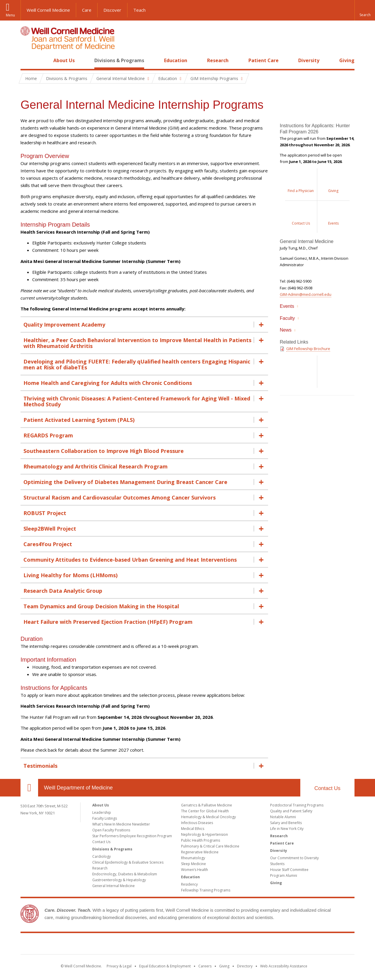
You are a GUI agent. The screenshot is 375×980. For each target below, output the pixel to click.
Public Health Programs (201, 840)
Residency (189, 884)
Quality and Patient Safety (291, 811)
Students (277, 864)
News (286, 330)
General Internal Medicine (114, 886)
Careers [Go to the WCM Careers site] (205, 966)
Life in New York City (287, 829)
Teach (139, 10)
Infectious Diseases (197, 823)
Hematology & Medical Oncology (208, 817)
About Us (64, 60)
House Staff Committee (289, 870)
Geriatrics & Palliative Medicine (207, 805)
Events (287, 306)
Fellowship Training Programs (206, 890)
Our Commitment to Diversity (294, 858)
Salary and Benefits (286, 823)
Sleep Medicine (194, 864)
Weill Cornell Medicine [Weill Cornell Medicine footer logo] (145, 945)
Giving (347, 60)
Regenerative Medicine (200, 852)
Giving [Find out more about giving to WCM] (224, 966)
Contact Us (327, 788)
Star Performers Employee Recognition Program (132, 836)
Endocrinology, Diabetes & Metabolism (125, 874)
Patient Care (264, 60)
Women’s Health (195, 870)
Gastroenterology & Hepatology (119, 880)
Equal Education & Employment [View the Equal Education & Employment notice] (165, 966)
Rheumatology (193, 858)
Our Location (29, 788)
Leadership (102, 812)
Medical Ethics (193, 829)
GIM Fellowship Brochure (308, 349)
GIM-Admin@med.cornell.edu (306, 294)
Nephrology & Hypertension (204, 834)
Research (218, 60)
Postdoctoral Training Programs (297, 805)
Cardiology (102, 856)
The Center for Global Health (205, 811)
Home (27, 60)
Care (87, 10)
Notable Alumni (283, 817)
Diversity (309, 60)
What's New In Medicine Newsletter (121, 824)
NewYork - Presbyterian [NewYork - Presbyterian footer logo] (237, 945)
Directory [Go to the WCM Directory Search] (245, 966)
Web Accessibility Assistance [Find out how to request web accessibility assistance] (284, 966)
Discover (112, 10)
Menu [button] (10, 15)
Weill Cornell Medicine (48, 10)
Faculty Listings (105, 818)
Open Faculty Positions (111, 830)
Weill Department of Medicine (78, 788)
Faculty (287, 318)
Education (176, 60)
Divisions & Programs (119, 60)
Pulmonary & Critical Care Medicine (210, 846)
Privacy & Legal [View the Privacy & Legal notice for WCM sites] (119, 966)
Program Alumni (284, 875)
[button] (365, 10)
